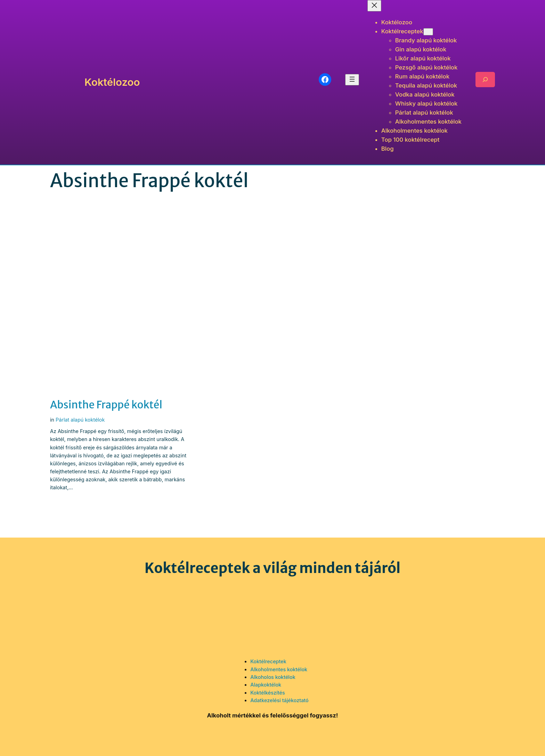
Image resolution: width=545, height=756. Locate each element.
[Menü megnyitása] (352, 80)
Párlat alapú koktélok (80, 420)
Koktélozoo (112, 82)
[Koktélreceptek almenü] (428, 32)
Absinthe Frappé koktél (106, 405)
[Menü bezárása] (374, 6)
